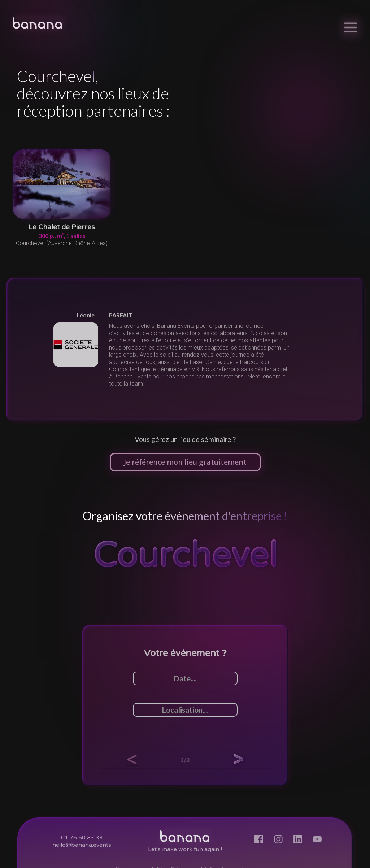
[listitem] (185, 350)
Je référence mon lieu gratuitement (185, 462)
